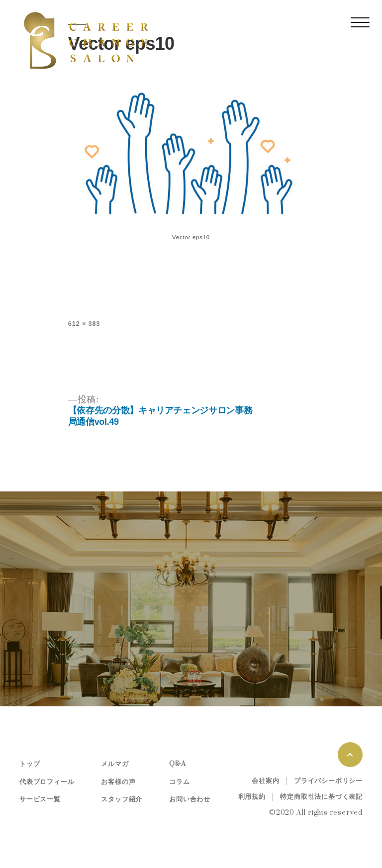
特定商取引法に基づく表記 (321, 797)
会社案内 (265, 781)
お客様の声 (118, 782)
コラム (179, 782)
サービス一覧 (40, 799)
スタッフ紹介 (122, 799)
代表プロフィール (47, 782)
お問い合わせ (190, 799)
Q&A (177, 764)
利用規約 (252, 797)
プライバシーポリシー (328, 781)
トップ (30, 764)
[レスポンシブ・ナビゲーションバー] (360, 22)
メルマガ (115, 764)
